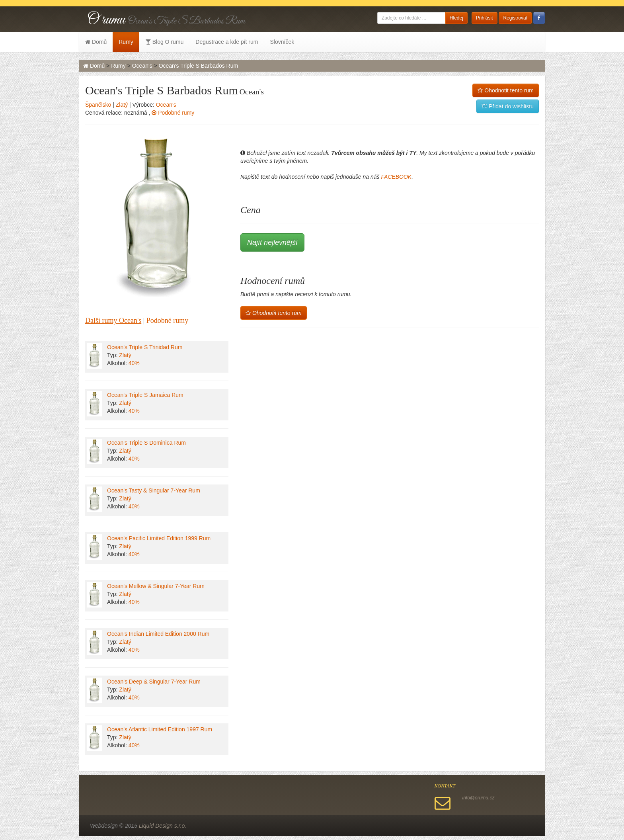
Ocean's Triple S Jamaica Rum (145, 395)
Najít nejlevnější (272, 242)
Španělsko (98, 105)
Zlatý (122, 105)
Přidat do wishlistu (508, 106)
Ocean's (142, 66)
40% (134, 363)
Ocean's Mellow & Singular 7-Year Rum (156, 586)
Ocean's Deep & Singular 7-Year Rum (154, 682)
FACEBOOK (396, 177)
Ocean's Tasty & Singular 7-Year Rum (154, 490)
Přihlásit (485, 18)
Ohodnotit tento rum (506, 90)
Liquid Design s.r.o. (163, 826)
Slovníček (282, 42)
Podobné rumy (173, 113)
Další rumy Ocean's (113, 320)
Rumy (126, 42)
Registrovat (515, 18)
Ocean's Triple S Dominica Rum (146, 443)
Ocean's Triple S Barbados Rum (199, 66)
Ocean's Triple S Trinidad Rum (145, 347)
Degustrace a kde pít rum (227, 42)
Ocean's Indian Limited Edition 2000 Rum (158, 634)
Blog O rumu (164, 42)
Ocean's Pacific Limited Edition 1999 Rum (159, 538)
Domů (96, 42)
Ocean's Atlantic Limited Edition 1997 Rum (160, 729)
